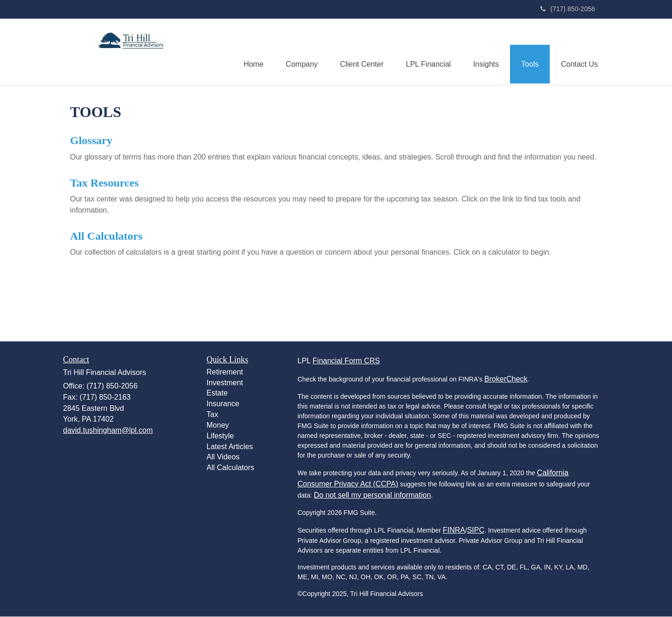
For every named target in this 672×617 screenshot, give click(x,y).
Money (218, 426)
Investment (225, 383)
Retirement (225, 372)
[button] (296, 52)
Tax (213, 415)
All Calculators (106, 236)
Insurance (223, 404)
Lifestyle (220, 436)
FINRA (454, 530)
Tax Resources (104, 183)
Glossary (91, 141)
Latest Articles (230, 447)
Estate (217, 393)
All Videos (223, 457)
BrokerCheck (506, 379)
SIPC (476, 530)
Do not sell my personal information (373, 496)
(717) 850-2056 (568, 9)
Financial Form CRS (346, 361)
